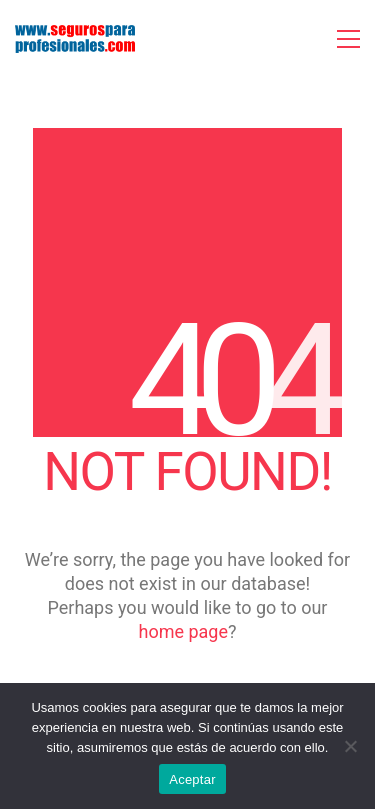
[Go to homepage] (75, 39)
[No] (350, 746)
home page (183, 631)
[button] (348, 39)
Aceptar (192, 779)
